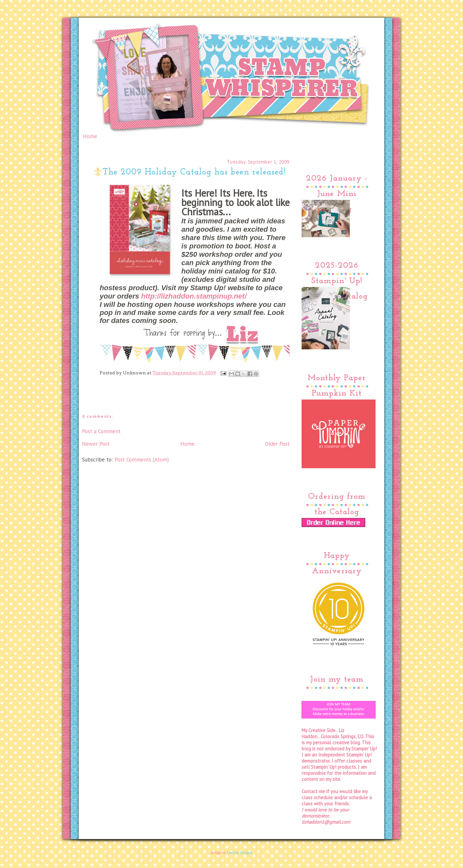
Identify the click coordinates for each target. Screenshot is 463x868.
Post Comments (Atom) (142, 460)
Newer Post (96, 444)
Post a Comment (101, 431)
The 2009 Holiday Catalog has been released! (194, 172)
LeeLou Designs (239, 853)
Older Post (277, 444)
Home (90, 136)
